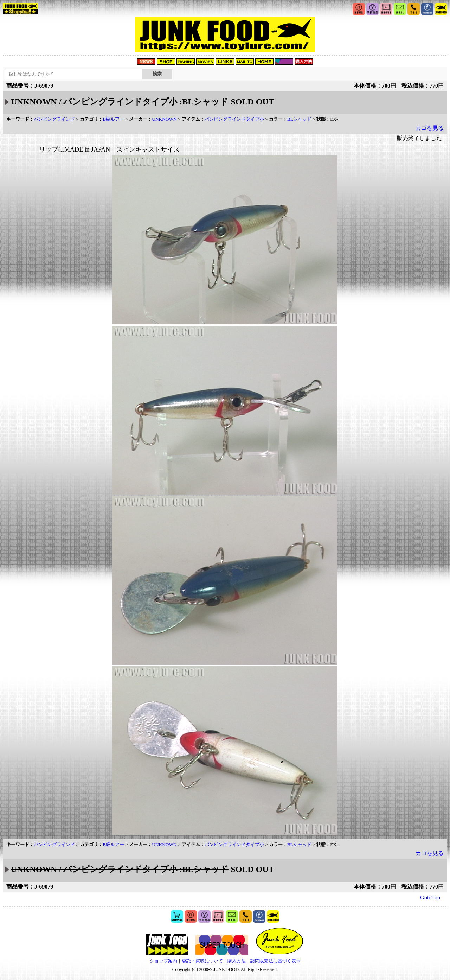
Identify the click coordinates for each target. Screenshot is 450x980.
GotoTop (430, 898)
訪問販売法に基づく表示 (275, 961)
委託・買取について (202, 961)
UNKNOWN (164, 119)
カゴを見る (430, 128)
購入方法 (237, 961)
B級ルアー (113, 119)
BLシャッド (299, 119)
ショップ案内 (163, 961)
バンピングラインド (54, 119)
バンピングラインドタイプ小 (234, 119)
